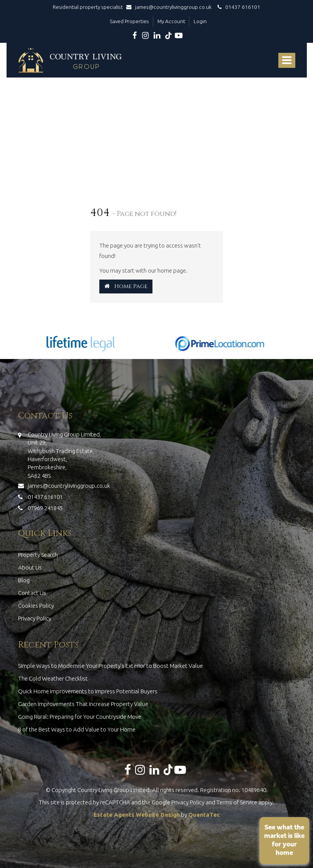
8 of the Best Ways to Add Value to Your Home (77, 729)
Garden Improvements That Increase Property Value (83, 704)
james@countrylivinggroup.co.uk (171, 7)
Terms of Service (237, 802)
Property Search (38, 555)
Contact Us (32, 593)
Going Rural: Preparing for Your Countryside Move (80, 717)
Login (200, 21)
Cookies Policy (36, 606)
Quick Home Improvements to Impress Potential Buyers (88, 691)
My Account (171, 21)
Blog (24, 580)
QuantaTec (204, 815)
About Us (30, 567)
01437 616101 (238, 7)
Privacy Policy (35, 618)
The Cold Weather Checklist (53, 678)
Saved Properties (129, 21)
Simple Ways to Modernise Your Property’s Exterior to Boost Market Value (110, 666)
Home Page (126, 286)
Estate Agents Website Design (137, 815)
